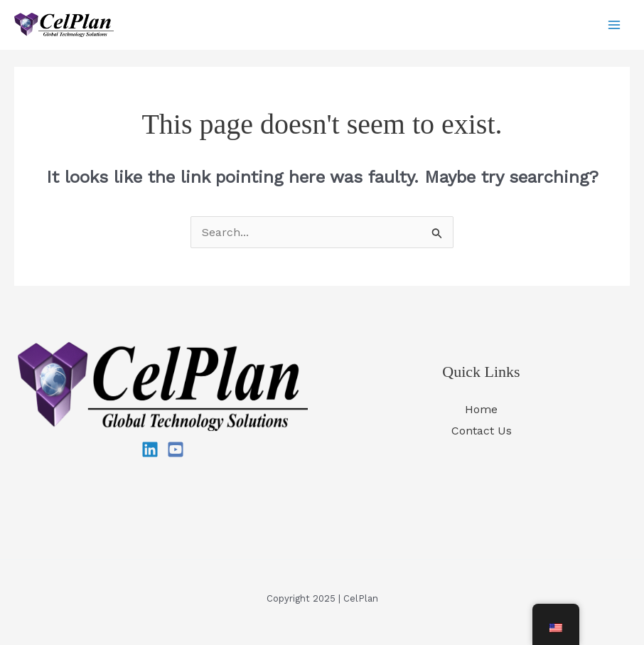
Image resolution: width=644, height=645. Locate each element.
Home (481, 409)
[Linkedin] (150, 449)
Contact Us (482, 431)
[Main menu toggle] (614, 25)
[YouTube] (176, 449)
